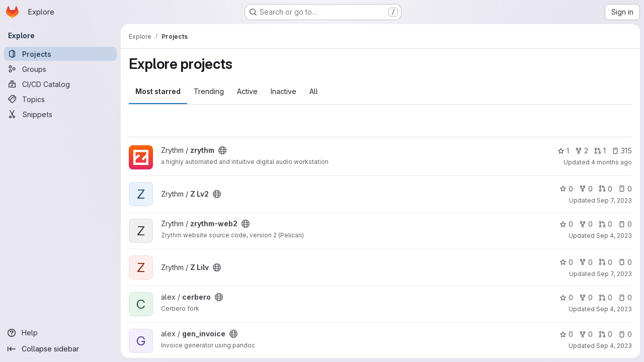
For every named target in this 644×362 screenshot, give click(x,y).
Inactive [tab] (284, 91)
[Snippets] (60, 114)
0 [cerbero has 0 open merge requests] (606, 297)
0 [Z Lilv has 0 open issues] (625, 262)
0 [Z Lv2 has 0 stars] (566, 189)
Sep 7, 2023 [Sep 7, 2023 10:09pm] (614, 274)
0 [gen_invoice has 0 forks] (586, 334)
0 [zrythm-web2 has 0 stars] (566, 224)
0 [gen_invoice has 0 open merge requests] (606, 334)
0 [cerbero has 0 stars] (566, 297)
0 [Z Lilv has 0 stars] (566, 262)
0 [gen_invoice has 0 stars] (566, 334)
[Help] (60, 333)
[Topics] (60, 99)
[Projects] (60, 54)
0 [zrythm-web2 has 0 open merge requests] (606, 224)
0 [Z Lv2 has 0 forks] (586, 189)
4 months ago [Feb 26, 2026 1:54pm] (612, 162)
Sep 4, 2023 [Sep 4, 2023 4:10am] (614, 309)
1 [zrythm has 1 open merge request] (600, 151)
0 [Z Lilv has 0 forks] (586, 262)
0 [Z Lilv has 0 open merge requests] (606, 262)
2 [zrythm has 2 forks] (582, 151)
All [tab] (314, 91)
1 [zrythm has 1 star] (563, 151)
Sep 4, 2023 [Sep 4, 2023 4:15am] (614, 236)
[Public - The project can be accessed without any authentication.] (222, 150)
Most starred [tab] (158, 91)
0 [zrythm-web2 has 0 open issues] (625, 224)
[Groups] (60, 69)
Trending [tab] (209, 91)
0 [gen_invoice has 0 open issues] (625, 334)
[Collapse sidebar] (60, 349)
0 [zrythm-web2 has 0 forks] (586, 224)
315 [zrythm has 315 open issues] (622, 151)
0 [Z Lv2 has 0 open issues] (625, 189)
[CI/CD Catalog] (60, 84)
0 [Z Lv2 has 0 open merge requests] (606, 189)
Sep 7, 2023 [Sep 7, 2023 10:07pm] (614, 200)
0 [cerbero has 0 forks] (586, 297)
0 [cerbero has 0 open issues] (625, 297)
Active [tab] (247, 91)
